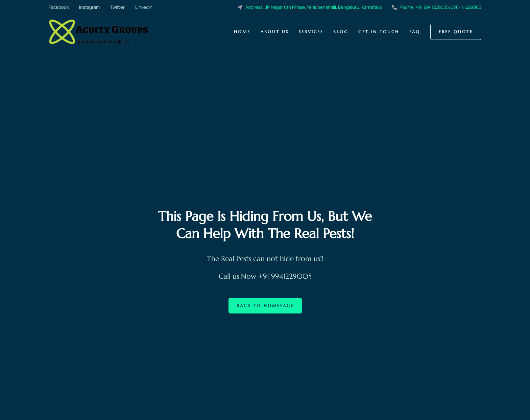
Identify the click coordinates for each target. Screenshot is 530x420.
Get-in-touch (379, 32)
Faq (415, 32)
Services (311, 32)
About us (275, 32)
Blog (341, 32)
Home (242, 32)
